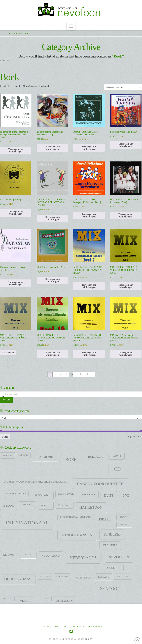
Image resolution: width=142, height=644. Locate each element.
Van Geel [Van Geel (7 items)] (7, 599)
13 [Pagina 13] (87, 374)
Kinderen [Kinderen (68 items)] (113, 534)
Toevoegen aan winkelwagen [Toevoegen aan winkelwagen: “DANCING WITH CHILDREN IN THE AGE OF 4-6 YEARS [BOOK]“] (52, 218)
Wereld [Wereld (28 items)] (25, 601)
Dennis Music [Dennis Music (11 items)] (66, 494)
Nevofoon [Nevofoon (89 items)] (119, 557)
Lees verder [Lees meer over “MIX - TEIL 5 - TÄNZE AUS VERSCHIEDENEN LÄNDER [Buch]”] (8, 353)
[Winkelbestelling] (123, 87)
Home (3, 61)
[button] (71, 26)
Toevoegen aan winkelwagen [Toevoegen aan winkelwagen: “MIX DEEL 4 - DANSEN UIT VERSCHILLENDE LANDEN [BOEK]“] (89, 354)
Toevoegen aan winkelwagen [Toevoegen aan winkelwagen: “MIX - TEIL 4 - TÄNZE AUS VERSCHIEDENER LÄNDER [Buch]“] (126, 286)
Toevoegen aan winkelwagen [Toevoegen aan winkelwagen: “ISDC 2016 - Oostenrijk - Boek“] (52, 280)
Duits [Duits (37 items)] (109, 495)
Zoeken (6, 400)
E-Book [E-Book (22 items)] (9, 506)
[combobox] (71, 417)
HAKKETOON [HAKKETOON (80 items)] (91, 507)
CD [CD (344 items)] (117, 469)
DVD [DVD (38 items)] (126, 495)
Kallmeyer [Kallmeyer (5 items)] (124, 525)
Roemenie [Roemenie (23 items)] (83, 578)
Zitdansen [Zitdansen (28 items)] (64, 601)
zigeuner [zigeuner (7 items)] (44, 599)
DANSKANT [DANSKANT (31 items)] (42, 495)
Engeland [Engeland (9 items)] (27, 504)
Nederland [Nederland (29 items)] (51, 556)
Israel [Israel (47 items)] (105, 519)
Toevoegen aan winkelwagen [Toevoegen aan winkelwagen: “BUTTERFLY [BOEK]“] (16, 213)
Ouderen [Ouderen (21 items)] (114, 568)
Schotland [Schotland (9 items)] (123, 576)
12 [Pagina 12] (81, 374)
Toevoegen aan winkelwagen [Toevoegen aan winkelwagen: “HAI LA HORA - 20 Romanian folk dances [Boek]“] (126, 216)
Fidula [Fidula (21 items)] (45, 506)
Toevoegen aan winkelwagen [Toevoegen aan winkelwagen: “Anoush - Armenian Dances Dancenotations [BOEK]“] (89, 148)
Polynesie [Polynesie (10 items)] (62, 577)
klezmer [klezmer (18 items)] (9, 555)
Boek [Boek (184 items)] (71, 460)
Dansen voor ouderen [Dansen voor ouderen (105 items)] (100, 484)
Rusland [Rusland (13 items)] (104, 577)
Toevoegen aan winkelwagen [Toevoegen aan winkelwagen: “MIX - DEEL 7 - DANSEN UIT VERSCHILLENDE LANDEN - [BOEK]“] (89, 286)
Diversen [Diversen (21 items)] (89, 495)
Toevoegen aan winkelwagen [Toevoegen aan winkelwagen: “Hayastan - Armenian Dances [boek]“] (16, 283)
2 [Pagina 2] (56, 374)
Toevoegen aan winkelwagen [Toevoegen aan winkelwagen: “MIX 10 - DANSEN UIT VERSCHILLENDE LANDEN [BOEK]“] (52, 354)
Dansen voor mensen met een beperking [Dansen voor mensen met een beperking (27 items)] (35, 482)
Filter (5, 437)
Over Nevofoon (49, 627)
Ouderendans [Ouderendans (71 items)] (18, 579)
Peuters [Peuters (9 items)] (45, 576)
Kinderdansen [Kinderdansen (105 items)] (77, 535)
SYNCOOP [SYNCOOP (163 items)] (110, 589)
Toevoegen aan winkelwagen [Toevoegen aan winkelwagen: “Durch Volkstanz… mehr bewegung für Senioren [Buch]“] (89, 216)
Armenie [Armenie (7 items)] (24, 455)
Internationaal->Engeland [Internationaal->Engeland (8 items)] (76, 517)
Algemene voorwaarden (87, 627)
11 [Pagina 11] (75, 374)
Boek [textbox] (70, 418)
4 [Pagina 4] (67, 374)
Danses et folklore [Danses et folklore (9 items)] (14, 494)
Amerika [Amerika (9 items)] (8, 455)
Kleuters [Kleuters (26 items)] (110, 545)
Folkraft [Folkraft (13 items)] (64, 505)
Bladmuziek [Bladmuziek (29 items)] (45, 457)
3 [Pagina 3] (61, 374)
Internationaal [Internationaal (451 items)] (27, 523)
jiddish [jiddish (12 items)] (124, 517)
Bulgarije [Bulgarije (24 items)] (96, 457)
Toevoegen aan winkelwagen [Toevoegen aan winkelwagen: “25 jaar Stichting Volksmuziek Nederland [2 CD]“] (52, 148)
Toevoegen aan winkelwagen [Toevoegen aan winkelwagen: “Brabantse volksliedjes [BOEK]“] (126, 145)
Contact (66, 627)
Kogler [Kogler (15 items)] (28, 555)
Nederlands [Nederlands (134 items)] (83, 558)
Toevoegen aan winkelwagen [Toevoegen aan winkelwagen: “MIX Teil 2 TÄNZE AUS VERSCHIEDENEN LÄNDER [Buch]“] (126, 354)
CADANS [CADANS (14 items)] (117, 456)
